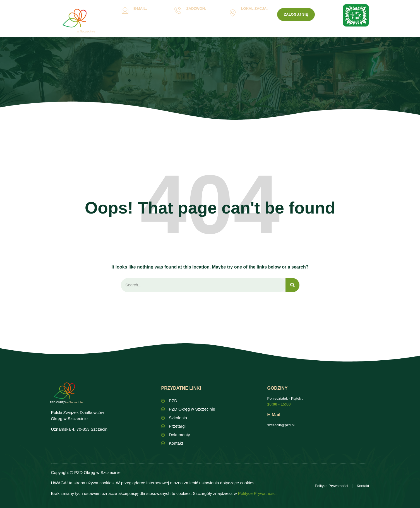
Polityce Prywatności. (258, 494)
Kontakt (272, 34)
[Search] (292, 285)
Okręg (146, 34)
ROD (246, 34)
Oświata (177, 34)
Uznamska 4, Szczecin (253, 17)
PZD (294, 34)
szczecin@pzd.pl (281, 425)
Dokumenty (213, 34)
